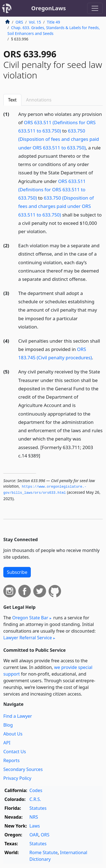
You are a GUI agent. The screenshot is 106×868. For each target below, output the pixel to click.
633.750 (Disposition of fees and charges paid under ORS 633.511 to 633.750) (59, 139)
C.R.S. (35, 799)
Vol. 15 (35, 22)
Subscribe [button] (17, 572)
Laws (35, 826)
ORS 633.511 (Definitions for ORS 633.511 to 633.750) (52, 189)
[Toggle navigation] (95, 8)
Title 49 (54, 22)
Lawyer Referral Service (28, 638)
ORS (19, 22)
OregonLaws (49, 8)
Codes (36, 790)
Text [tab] (12, 100)
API (7, 743)
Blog (8, 725)
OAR (34, 835)
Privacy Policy (17, 778)
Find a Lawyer (18, 716)
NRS (34, 817)
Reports (12, 760)
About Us (13, 734)
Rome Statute (44, 852)
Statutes (38, 808)
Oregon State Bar (30, 618)
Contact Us (15, 752)
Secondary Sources (23, 769)
